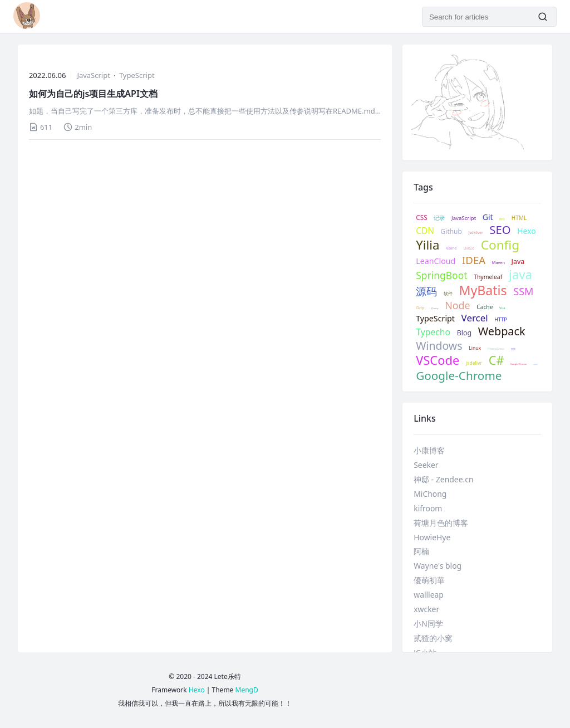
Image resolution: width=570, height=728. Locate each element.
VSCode (438, 360)
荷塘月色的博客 (441, 523)
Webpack (502, 331)
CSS (422, 218)
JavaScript (94, 75)
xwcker (426, 609)
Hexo (527, 231)
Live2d (469, 248)
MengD (247, 690)
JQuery (434, 308)
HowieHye (432, 537)
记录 (439, 218)
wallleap (429, 595)
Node (457, 306)
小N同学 (428, 624)
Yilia (427, 245)
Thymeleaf (488, 277)
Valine (451, 248)
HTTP (501, 320)
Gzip (420, 308)
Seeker (426, 465)
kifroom (428, 508)
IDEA (474, 260)
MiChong (430, 494)
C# (497, 360)
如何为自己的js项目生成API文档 (93, 94)
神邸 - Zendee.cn (443, 479)
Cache (485, 307)
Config (500, 245)
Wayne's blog (438, 566)
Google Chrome (519, 364)
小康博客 (429, 450)
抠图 (513, 349)
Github (451, 231)
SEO (500, 229)
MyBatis (483, 291)
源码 (426, 291)
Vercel (475, 318)
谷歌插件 (535, 365)
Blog (464, 333)
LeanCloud (436, 261)
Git (488, 217)
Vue (502, 308)
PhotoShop (496, 349)
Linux (475, 348)
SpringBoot (441, 275)
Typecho (433, 332)
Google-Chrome (459, 376)
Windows (439, 346)
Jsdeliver (476, 233)
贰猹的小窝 (433, 638)
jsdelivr (474, 363)
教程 (502, 219)
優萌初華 (429, 580)
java (520, 275)
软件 (448, 294)
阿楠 (421, 551)
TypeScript (137, 75)
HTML (519, 218)
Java (518, 262)
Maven (498, 263)
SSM (523, 292)
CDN (425, 231)
